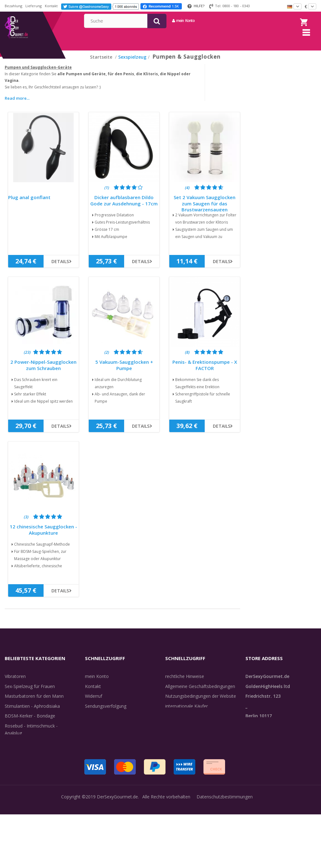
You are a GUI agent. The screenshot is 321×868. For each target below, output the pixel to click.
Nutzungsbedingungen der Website (201, 704)
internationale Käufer (187, 714)
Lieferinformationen (105, 724)
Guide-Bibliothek (182, 724)
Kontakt (51, 6)
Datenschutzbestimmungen (225, 850)
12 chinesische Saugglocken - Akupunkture (43, 538)
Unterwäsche (18, 751)
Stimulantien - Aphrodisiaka (32, 714)
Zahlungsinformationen (109, 743)
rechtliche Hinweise (185, 684)
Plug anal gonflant (29, 205)
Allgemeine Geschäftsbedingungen (200, 694)
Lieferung (34, 6)
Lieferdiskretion (101, 734)
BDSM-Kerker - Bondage (30, 724)
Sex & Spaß (16, 770)
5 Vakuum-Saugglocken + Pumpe (124, 373)
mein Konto (241, 21)
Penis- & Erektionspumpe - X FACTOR (205, 373)
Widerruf (94, 704)
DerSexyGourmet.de (117, 850)
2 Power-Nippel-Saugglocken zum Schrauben (43, 373)
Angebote (18, 780)
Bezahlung (13, 6)
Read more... (17, 106)
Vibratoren (15, 684)
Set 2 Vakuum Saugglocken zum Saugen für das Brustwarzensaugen (205, 211)
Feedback (175, 734)
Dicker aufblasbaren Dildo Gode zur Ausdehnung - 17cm (124, 208)
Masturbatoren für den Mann (34, 704)
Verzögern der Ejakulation (31, 761)
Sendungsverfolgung (106, 714)
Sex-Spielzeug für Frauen (30, 694)
